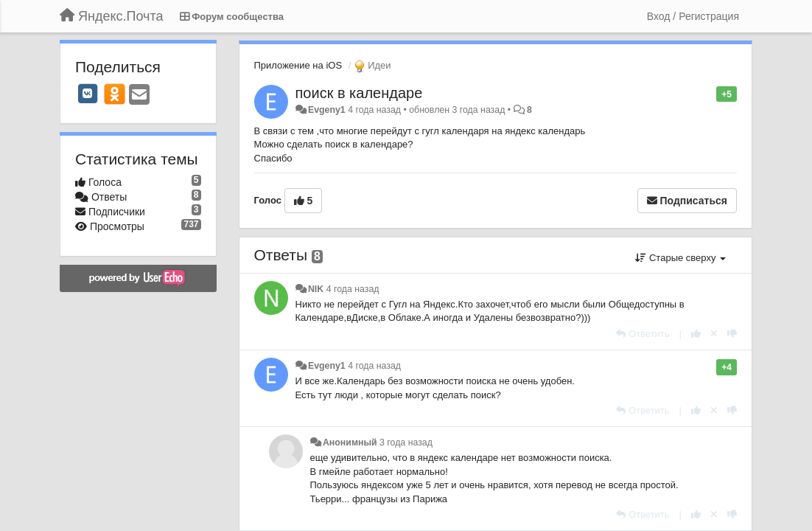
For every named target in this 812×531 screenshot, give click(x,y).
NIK (316, 289)
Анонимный (350, 442)
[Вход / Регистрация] (693, 16)
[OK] (115, 94)
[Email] (139, 96)
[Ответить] (643, 334)
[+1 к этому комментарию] (696, 334)
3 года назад (406, 442)
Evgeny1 (327, 110)
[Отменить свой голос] (714, 334)
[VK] (88, 94)
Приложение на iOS (298, 65)
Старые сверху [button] (680, 258)
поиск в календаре (359, 93)
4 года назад (353, 289)
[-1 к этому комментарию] (732, 334)
